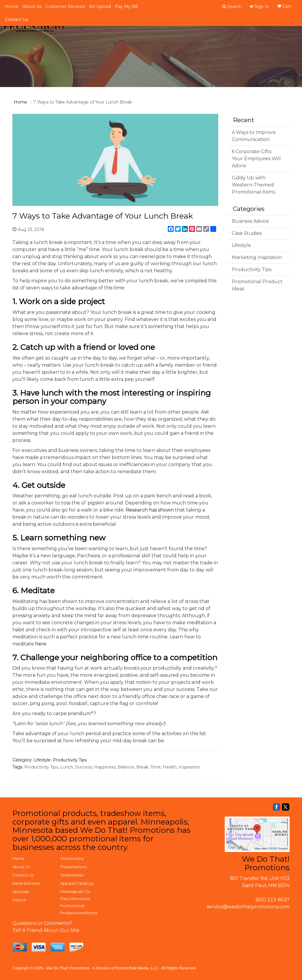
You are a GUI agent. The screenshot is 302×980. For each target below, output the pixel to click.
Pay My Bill (126, 6)
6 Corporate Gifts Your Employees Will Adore (256, 159)
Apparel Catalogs (77, 883)
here (41, 644)
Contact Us (17, 19)
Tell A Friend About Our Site (46, 930)
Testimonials (72, 875)
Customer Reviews (65, 6)
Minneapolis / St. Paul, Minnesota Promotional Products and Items (79, 902)
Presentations (73, 867)
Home (12, 6)
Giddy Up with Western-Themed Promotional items (253, 185)
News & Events (26, 883)
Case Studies (247, 233)
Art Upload (100, 6)
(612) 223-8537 (273, 900)
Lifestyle (42, 760)
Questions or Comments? (42, 923)
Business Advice (250, 221)
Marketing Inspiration (257, 257)
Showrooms (72, 858)
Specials (20, 891)
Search (19, 900)
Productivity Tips (70, 760)
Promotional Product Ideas (257, 285)
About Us (32, 6)
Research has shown (150, 510)
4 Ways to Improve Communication (254, 136)
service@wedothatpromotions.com (248, 907)
